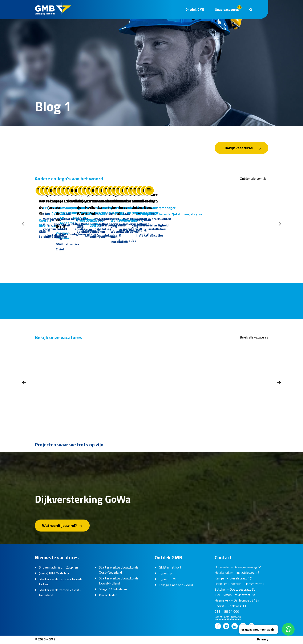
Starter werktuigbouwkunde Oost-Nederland (119, 571)
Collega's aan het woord (176, 586)
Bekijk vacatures (239, 148)
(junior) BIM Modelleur (54, 574)
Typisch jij (166, 574)
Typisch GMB (168, 580)
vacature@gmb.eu (228, 618)
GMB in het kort (170, 569)
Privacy (263, 640)
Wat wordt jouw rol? (59, 527)
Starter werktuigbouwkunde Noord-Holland (119, 582)
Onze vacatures (228, 9)
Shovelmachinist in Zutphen (58, 569)
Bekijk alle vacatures (254, 339)
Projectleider (108, 596)
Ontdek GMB (195, 9)
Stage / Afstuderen (113, 590)
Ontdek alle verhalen (254, 179)
